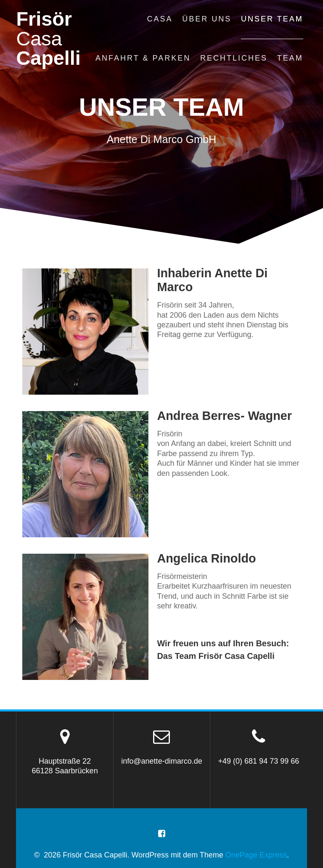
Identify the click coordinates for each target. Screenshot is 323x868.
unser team (272, 19)
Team (290, 58)
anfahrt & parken (143, 58)
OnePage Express (256, 855)
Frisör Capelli (48, 39)
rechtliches (234, 58)
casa (160, 19)
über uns (207, 19)
